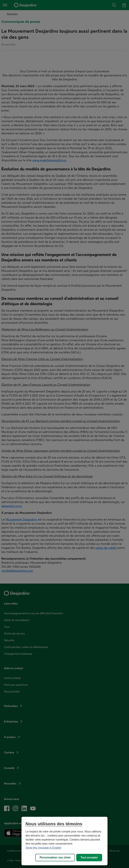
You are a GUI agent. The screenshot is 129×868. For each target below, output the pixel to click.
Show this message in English (43, 848)
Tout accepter (89, 857)
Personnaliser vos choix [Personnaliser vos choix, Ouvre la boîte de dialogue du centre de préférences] (55, 857)
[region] (64, 841)
